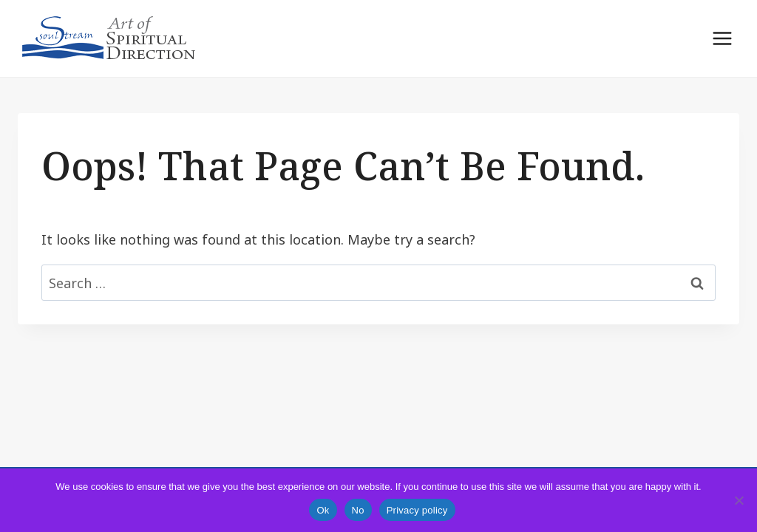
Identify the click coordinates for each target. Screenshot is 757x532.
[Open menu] (722, 38)
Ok (323, 510)
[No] (739, 500)
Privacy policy (417, 510)
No (358, 510)
